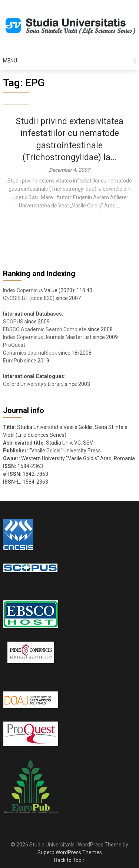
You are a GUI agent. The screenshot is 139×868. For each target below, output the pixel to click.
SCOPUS (13, 322)
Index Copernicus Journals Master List (47, 337)
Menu (10, 61)
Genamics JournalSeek (30, 353)
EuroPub (13, 361)
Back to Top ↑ (70, 860)
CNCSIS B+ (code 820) (29, 298)
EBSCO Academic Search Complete (45, 329)
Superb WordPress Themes (70, 852)
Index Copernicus (23, 290)
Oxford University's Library (33, 384)
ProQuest (14, 345)
